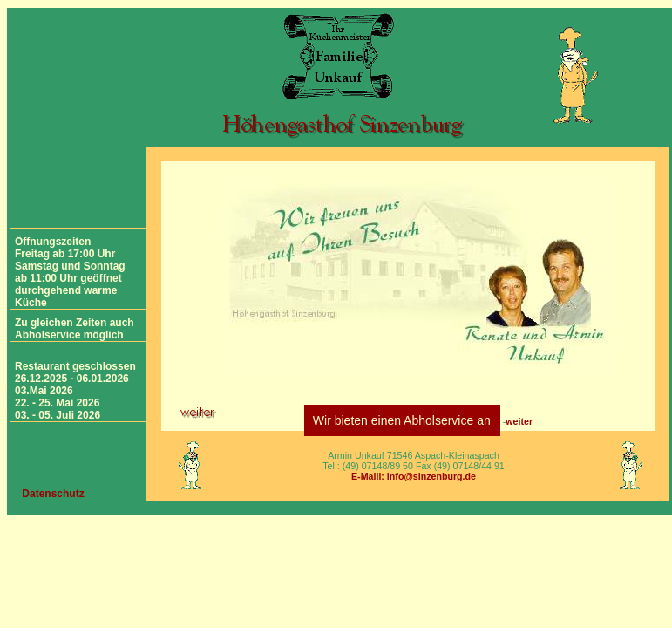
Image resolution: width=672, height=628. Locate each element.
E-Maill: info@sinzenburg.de (414, 476)
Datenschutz (53, 494)
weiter (519, 421)
